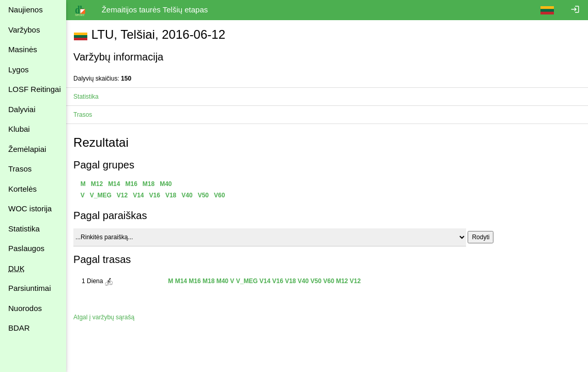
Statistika (24, 229)
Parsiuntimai (30, 288)
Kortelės (22, 189)
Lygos (18, 69)
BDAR (19, 328)
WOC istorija (30, 208)
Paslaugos (26, 248)
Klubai (19, 129)
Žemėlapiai (27, 149)
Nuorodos (25, 308)
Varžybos (24, 30)
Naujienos (26, 10)
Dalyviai (22, 109)
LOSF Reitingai (35, 89)
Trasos (20, 169)
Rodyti (482, 237)
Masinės (23, 49)
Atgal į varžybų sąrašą (105, 317)
